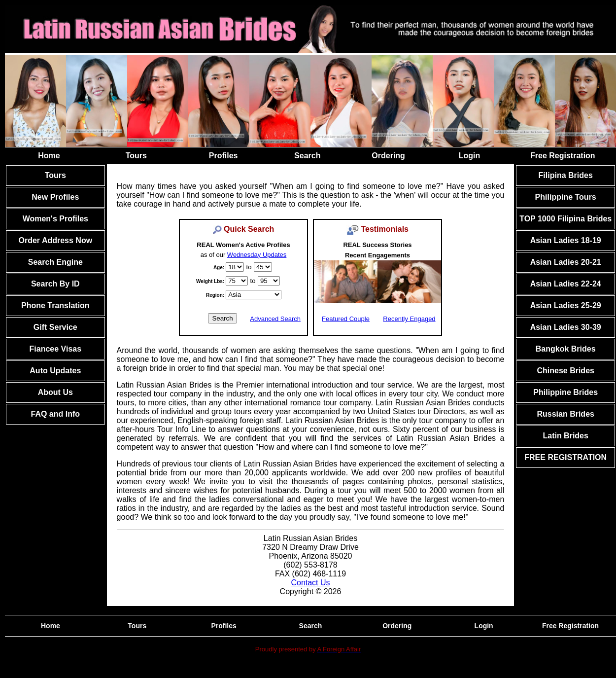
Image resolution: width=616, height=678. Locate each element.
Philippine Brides (565, 392)
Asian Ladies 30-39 (566, 327)
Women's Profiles (55, 219)
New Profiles (55, 197)
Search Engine (55, 262)
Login (470, 156)
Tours (136, 156)
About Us (55, 392)
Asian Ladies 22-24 (566, 284)
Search (307, 156)
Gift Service (55, 327)
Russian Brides (565, 414)
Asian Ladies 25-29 (566, 305)
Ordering (388, 156)
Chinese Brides (565, 371)
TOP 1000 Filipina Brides (565, 219)
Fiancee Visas (56, 349)
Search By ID (55, 284)
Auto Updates (55, 371)
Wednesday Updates (257, 255)
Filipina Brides (566, 175)
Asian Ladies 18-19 (566, 240)
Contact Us (310, 583)
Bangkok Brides (566, 349)
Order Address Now (55, 240)
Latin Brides (565, 436)
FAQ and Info (56, 414)
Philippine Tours (566, 197)
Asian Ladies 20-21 (566, 262)
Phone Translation (55, 305)
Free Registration (563, 156)
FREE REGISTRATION (565, 457)
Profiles (223, 156)
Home (49, 156)
